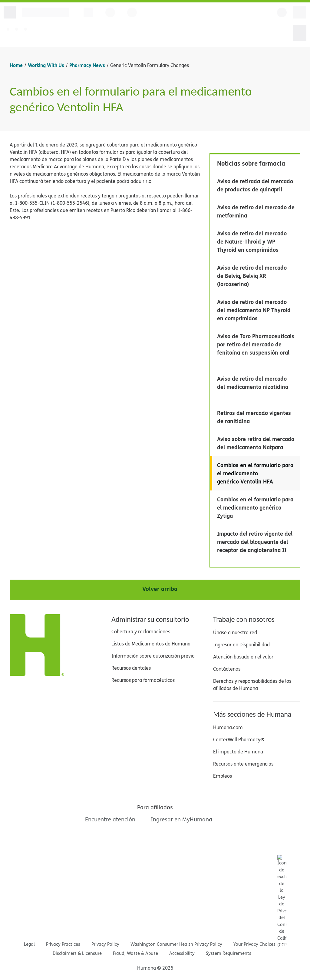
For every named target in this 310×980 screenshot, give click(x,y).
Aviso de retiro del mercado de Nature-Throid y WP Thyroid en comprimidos (252, 241)
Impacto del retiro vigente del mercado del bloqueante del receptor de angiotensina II (255, 542)
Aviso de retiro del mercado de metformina (256, 211)
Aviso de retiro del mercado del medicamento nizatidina (253, 383)
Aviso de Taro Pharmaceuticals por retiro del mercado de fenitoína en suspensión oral (256, 344)
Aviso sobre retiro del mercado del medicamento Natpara (256, 443)
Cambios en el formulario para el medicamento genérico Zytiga (255, 507)
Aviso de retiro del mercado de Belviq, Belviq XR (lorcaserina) (252, 276)
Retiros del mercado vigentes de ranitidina (254, 417)
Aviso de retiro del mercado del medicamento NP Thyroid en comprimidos (254, 310)
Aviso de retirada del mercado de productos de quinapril (255, 185)
